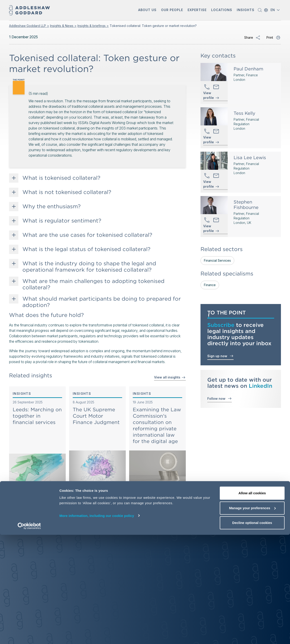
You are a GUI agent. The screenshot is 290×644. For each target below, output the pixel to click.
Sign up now (220, 356)
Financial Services (217, 260)
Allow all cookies (252, 602)
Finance (210, 285)
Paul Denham (248, 69)
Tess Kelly (244, 113)
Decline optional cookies (252, 632)
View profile (209, 96)
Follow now (220, 398)
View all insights (170, 377)
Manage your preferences (252, 617)
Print (270, 37)
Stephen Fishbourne (246, 205)
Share (249, 37)
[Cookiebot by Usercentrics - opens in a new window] (29, 635)
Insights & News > (63, 26)
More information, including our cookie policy (97, 625)
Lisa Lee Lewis (250, 158)
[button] (147, 10)
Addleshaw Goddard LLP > (29, 26)
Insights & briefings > (93, 26)
